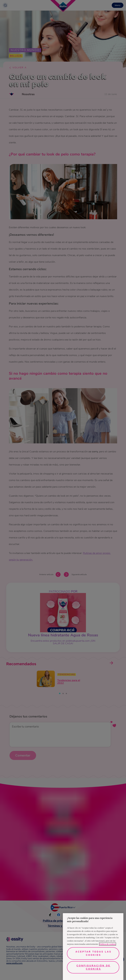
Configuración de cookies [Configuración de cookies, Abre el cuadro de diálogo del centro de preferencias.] (93, 967)
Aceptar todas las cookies (93, 953)
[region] (93, 947)
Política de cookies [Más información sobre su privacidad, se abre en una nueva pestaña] (108, 944)
